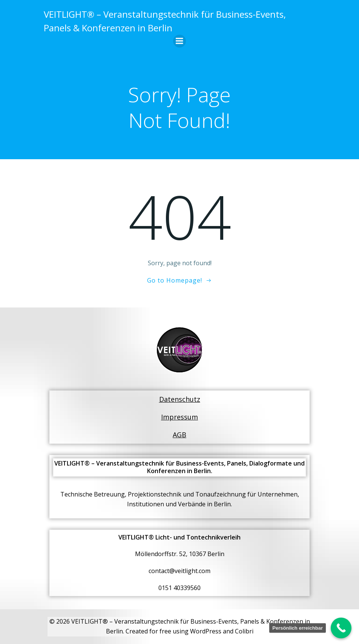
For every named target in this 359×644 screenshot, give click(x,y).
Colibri (244, 632)
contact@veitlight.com (179, 571)
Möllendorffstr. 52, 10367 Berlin (180, 554)
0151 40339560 (179, 588)
